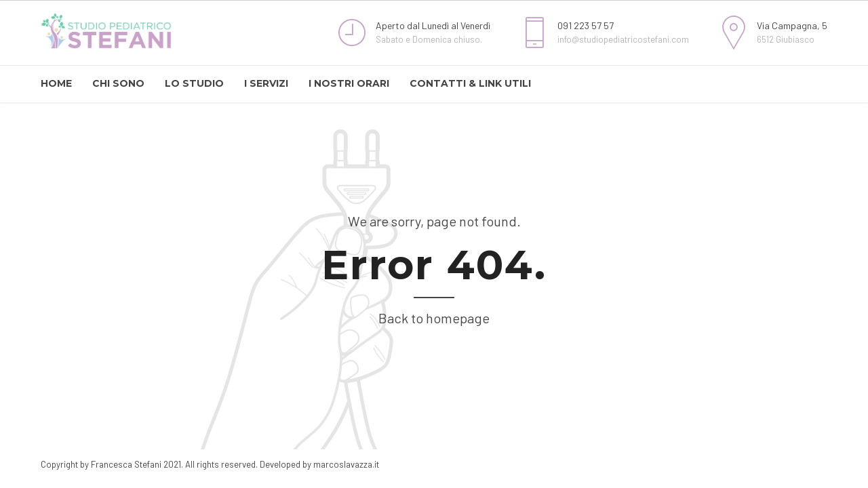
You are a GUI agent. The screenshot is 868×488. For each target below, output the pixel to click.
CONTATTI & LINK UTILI (470, 83)
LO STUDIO (194, 83)
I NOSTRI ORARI (349, 83)
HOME (56, 83)
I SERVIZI (266, 83)
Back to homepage (434, 318)
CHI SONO (118, 83)
